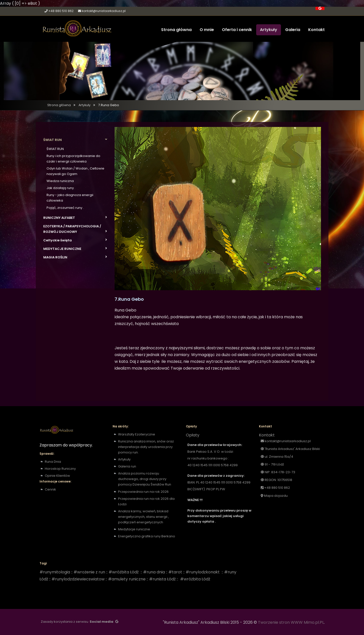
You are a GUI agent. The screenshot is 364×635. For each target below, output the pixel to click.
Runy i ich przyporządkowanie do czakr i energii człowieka (73, 159)
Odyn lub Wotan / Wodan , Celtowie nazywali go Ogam (75, 171)
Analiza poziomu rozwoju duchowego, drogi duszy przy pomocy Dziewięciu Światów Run (145, 479)
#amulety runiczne (127, 579)
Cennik (50, 489)
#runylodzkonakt (203, 572)
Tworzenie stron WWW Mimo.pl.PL (291, 622)
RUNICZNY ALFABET (75, 218)
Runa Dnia (53, 462)
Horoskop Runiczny (60, 469)
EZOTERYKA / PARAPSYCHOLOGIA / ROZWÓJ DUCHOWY (75, 229)
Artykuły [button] (269, 30)
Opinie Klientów (57, 476)
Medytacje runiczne (134, 529)
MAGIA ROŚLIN (75, 257)
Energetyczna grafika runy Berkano (147, 536)
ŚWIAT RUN (75, 140)
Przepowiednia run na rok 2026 (143, 492)
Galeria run (127, 466)
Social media (101, 622)
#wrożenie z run (89, 572)
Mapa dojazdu (274, 496)
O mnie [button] (207, 30)
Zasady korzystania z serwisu (65, 622)
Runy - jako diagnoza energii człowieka (70, 198)
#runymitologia (55, 572)
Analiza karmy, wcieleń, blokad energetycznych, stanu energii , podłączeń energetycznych (143, 517)
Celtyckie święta (75, 240)
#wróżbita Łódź (124, 572)
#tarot (175, 572)
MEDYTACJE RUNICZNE (75, 249)
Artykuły (85, 105)
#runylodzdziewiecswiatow (78, 579)
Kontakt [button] (316, 30)
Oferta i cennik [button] (237, 30)
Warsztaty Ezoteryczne (137, 434)
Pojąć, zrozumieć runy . (65, 208)
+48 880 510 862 (61, 11)
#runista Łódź (162, 579)
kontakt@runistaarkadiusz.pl (104, 11)
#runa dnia (154, 572)
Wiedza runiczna (60, 181)
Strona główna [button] (176, 30)
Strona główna (59, 105)
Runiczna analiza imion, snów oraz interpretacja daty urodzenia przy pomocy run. (146, 447)
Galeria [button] (293, 30)
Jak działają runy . (61, 188)
